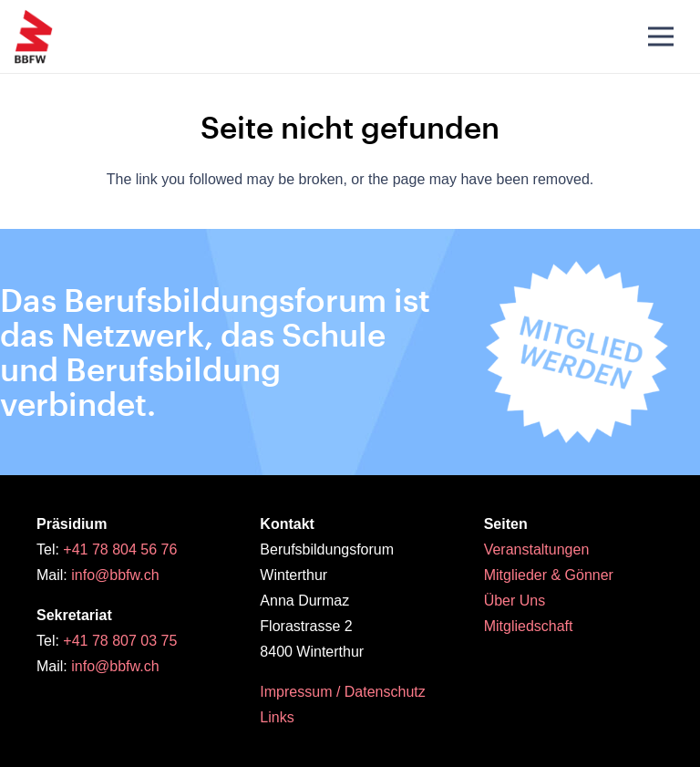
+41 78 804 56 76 (120, 549)
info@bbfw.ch (115, 575)
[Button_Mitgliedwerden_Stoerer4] (577, 352)
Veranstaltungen (537, 549)
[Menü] (661, 36)
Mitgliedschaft (529, 626)
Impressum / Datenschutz (342, 692)
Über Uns (515, 601)
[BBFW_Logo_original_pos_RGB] (34, 36)
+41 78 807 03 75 (120, 641)
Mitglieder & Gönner (549, 575)
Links (277, 717)
